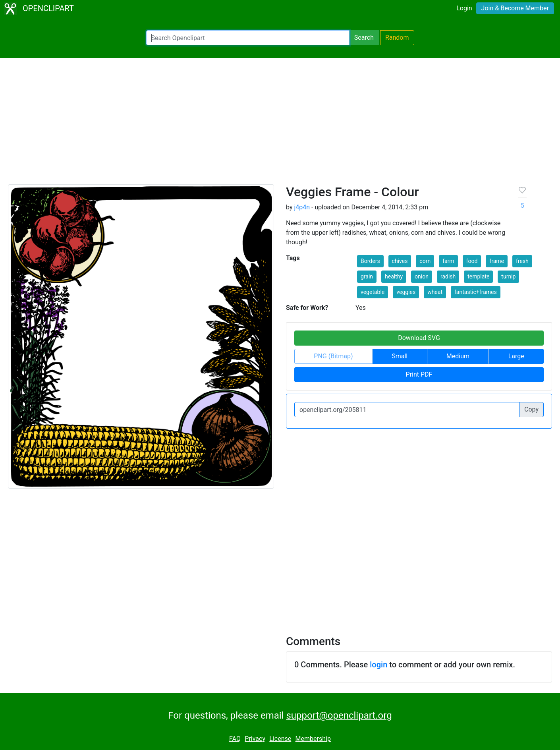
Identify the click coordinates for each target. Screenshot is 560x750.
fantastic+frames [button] (476, 292)
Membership (313, 739)
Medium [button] (458, 356)
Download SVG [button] (419, 338)
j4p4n (302, 207)
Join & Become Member (515, 8)
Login (464, 8)
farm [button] (448, 261)
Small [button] (400, 356)
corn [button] (425, 261)
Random (397, 38)
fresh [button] (522, 261)
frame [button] (497, 261)
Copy (531, 409)
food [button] (472, 261)
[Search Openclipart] (248, 38)
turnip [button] (508, 276)
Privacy (255, 739)
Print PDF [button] (419, 374)
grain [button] (367, 276)
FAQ (235, 739)
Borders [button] (370, 261)
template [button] (478, 276)
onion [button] (422, 276)
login (378, 665)
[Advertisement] (280, 125)
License (280, 739)
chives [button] (400, 261)
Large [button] (516, 356)
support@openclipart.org (339, 715)
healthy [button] (394, 276)
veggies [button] (406, 292)
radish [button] (448, 276)
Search (364, 38)
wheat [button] (435, 292)
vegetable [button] (373, 292)
